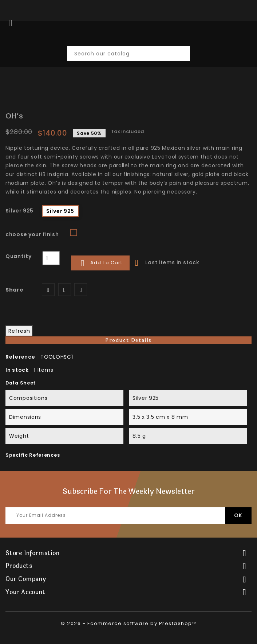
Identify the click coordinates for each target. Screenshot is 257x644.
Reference (20, 357)
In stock (17, 370)
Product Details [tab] (128, 340)
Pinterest (81, 290)
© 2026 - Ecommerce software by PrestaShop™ (128, 623)
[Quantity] (51, 258)
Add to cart (100, 263)
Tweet (65, 290)
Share (48, 290)
